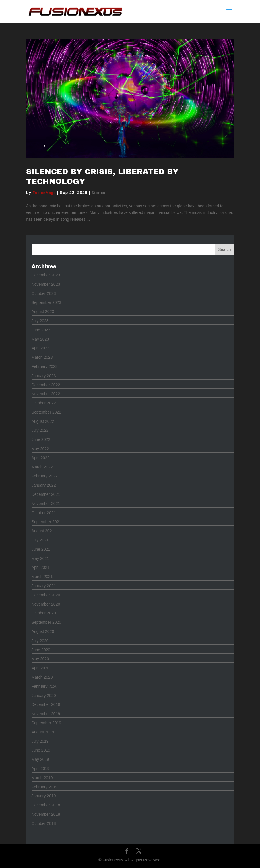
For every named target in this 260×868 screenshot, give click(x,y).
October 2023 (44, 293)
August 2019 (43, 732)
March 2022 (42, 467)
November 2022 (46, 394)
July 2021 (40, 540)
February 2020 (45, 686)
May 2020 (40, 659)
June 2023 (41, 330)
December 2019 (46, 704)
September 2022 (46, 412)
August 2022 (43, 421)
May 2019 (40, 759)
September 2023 (46, 302)
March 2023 (42, 357)
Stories (98, 193)
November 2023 (46, 284)
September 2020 (46, 622)
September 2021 (46, 522)
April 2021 (41, 567)
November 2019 (46, 714)
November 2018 (46, 814)
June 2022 (41, 439)
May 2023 (40, 339)
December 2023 (46, 275)
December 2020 (46, 595)
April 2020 (41, 668)
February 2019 (45, 787)
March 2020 (42, 677)
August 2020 (43, 631)
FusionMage (44, 193)
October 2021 (44, 513)
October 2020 (44, 613)
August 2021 (43, 531)
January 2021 (44, 586)
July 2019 (40, 741)
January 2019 (44, 796)
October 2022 (44, 403)
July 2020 (40, 641)
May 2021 (40, 558)
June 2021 (41, 549)
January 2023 (44, 376)
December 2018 (46, 805)
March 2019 (42, 778)
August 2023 (43, 312)
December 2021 (46, 494)
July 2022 (40, 430)
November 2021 (46, 504)
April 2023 (41, 348)
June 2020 (41, 650)
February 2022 (45, 476)
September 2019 (46, 723)
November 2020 (46, 604)
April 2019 (41, 769)
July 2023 (40, 321)
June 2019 (41, 750)
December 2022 (46, 385)
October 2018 (44, 823)
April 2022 (41, 458)
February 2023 (45, 366)
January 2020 (44, 696)
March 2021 (42, 577)
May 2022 (40, 449)
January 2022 (44, 485)
